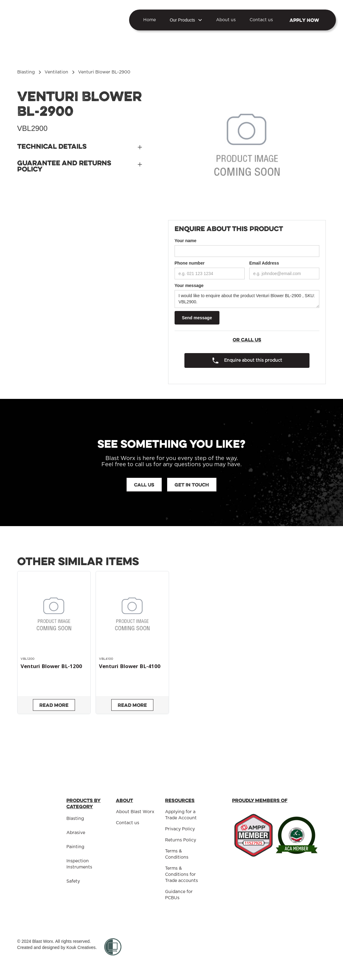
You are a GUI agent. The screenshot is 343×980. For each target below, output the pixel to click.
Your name (185, 241)
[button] (186, 20)
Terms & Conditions (177, 854)
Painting (75, 847)
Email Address (264, 263)
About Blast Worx (135, 812)
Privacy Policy (180, 829)
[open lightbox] (247, 146)
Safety (73, 881)
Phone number (190, 263)
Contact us (261, 20)
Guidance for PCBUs (179, 895)
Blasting (75, 819)
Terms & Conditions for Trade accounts (181, 875)
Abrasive (76, 833)
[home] (51, 20)
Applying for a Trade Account (181, 815)
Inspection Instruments (79, 864)
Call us (144, 485)
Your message (189, 285)
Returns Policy (181, 840)
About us (226, 20)
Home (150, 20)
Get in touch (192, 485)
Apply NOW (304, 20)
